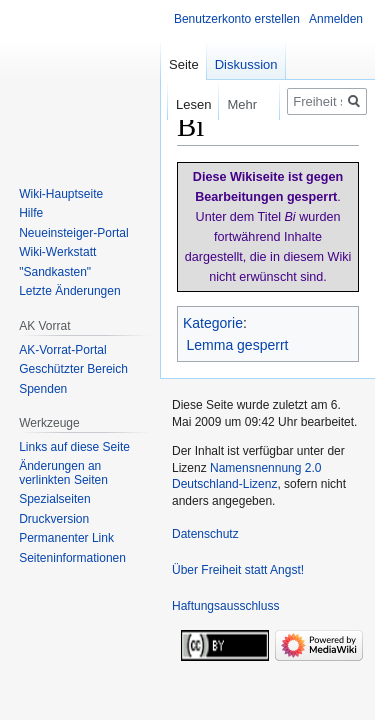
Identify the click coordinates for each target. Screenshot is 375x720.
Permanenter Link (66, 538)
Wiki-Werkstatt (57, 252)
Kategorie (213, 323)
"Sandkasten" (55, 272)
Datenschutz (205, 534)
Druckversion (54, 519)
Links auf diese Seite (74, 447)
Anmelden (336, 19)
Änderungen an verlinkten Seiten (63, 473)
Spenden (43, 389)
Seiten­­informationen (72, 558)
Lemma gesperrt (238, 345)
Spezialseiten (54, 499)
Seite (184, 64)
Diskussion (246, 64)
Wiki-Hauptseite (61, 194)
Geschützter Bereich (73, 369)
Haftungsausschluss (225, 606)
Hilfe (31, 213)
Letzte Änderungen (69, 291)
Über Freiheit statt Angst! (238, 570)
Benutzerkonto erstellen (237, 19)
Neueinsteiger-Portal (73, 233)
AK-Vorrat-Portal (62, 350)
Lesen (179, 104)
